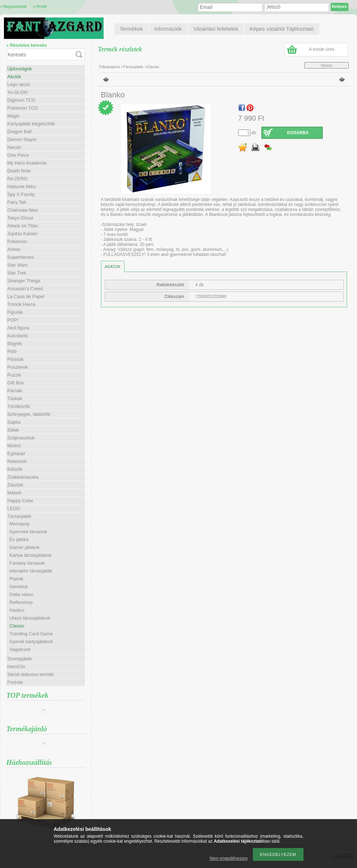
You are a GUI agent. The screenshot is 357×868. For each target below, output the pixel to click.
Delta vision (22, 594)
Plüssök (16, 359)
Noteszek (17, 461)
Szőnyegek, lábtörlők (29, 414)
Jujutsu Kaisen (23, 234)
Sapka (14, 422)
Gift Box (16, 383)
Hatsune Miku (22, 186)
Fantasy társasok (27, 563)
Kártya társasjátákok (31, 555)
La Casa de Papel (26, 296)
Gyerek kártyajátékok (31, 642)
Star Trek (17, 273)
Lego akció (19, 84)
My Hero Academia (27, 163)
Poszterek (18, 367)
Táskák (15, 398)
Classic (17, 626)
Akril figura (18, 328)
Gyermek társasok (28, 532)
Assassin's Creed (25, 289)
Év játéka (19, 539)
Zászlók (16, 485)
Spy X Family (21, 194)
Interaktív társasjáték (31, 571)
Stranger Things (24, 281)
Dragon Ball (20, 132)
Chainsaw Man (23, 210)
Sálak (13, 430)
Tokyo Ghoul (20, 218)
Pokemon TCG (23, 108)
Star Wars (18, 265)
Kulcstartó (18, 336)
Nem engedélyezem (229, 858)
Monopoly (20, 524)
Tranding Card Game (31, 634)
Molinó (14, 446)
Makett (14, 493)
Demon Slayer (22, 139)
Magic (14, 116)
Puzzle (14, 375)
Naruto (14, 147)
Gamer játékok (25, 547)
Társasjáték (133, 67)
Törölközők (19, 406)
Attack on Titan (23, 226)
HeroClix (16, 667)
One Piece (18, 155)
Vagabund (20, 649)
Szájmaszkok (21, 438)
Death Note (19, 171)
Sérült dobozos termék (31, 674)
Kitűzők (15, 469)
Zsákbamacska (23, 477)
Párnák (15, 391)
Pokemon (17, 241)
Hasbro (17, 610)
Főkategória (109, 67)
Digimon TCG (22, 100)
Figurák (15, 312)
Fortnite (15, 682)
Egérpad (16, 453)
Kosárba (298, 133)
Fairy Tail (17, 202)
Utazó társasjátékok (30, 618)
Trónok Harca (21, 304)
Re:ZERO (17, 179)
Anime (14, 249)
